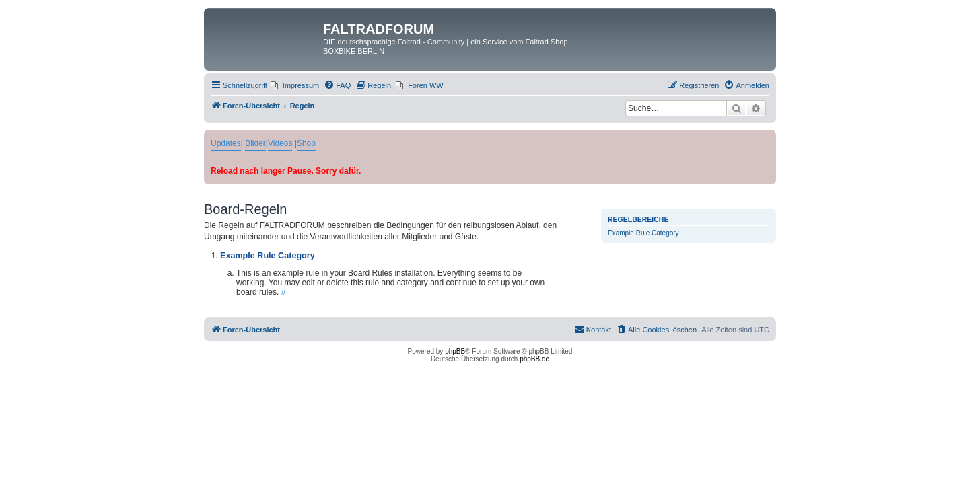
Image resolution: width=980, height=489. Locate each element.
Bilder (255, 143)
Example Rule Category (643, 233)
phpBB (455, 351)
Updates (226, 143)
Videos (280, 143)
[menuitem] (295, 85)
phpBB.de (534, 359)
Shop (306, 143)
